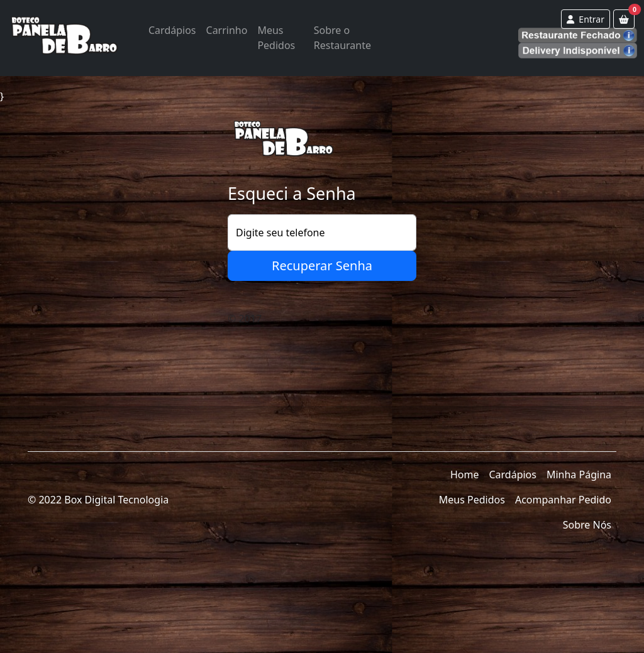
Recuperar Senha (322, 266)
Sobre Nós (587, 525)
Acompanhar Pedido (563, 500)
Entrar (586, 19)
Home (465, 475)
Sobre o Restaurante (342, 38)
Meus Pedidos (276, 38)
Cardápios (172, 30)
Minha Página (579, 475)
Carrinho (227, 30)
